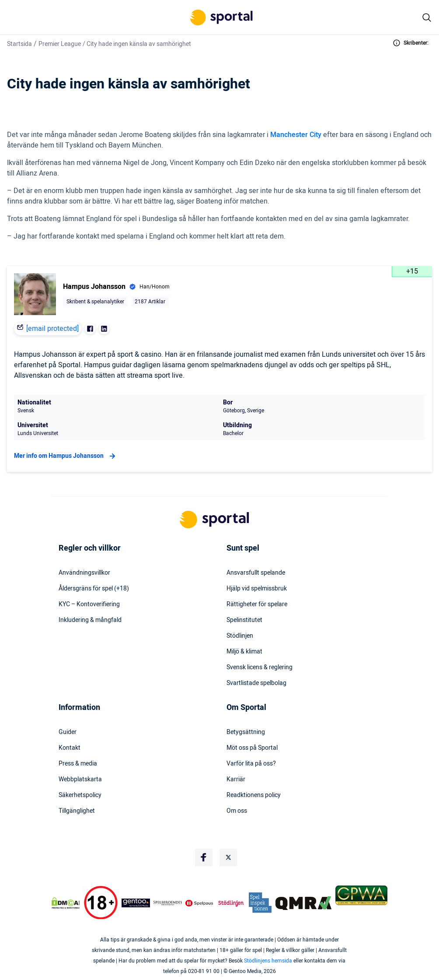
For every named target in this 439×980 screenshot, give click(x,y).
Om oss (237, 811)
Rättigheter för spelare (257, 604)
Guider (68, 732)
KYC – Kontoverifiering (89, 604)
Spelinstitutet (244, 620)
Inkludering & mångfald (90, 620)
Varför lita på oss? (251, 764)
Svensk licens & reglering (260, 667)
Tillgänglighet (77, 811)
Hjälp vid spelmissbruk (257, 589)
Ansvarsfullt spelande (256, 573)
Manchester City (296, 135)
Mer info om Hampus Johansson (66, 456)
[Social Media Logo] (204, 857)
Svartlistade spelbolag (256, 683)
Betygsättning (246, 732)
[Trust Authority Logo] (136, 903)
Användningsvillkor (84, 573)
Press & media (78, 764)
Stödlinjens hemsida (268, 961)
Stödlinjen (240, 636)
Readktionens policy (254, 795)
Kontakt (70, 748)
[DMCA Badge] (66, 903)
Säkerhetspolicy (80, 795)
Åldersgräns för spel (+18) (94, 589)
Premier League (60, 44)
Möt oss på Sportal (252, 748)
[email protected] (52, 329)
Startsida (19, 44)
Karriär (236, 780)
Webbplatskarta (80, 780)
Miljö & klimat (244, 652)
